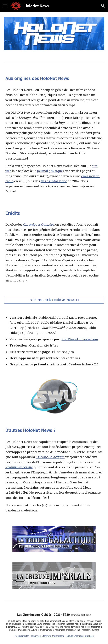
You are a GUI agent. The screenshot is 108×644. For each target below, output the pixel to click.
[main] (54, 78)
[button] (5, 6)
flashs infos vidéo (54, 181)
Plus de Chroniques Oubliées (80, 636)
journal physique (50, 171)
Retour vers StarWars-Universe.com (47, 636)
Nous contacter (22, 636)
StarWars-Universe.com (80, 339)
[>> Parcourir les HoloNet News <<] (54, 300)
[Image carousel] (54, 33)
